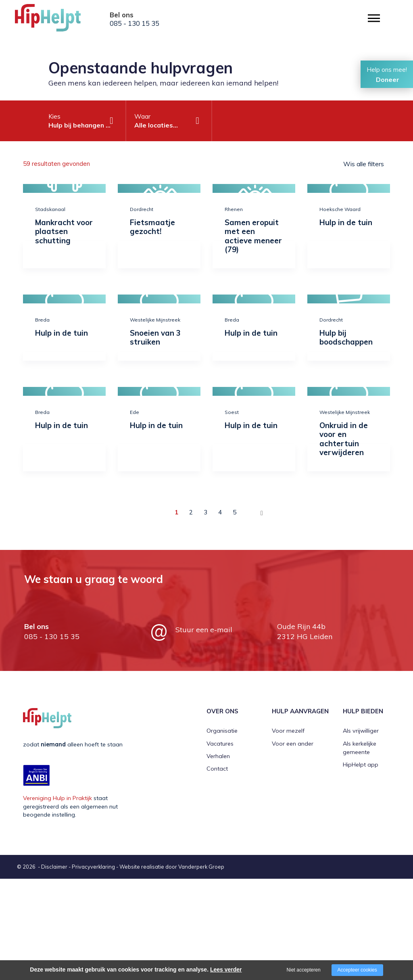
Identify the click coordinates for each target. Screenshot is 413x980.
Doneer (388, 79)
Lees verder (226, 970)
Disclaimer (54, 867)
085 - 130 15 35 (135, 23)
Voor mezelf (288, 731)
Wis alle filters (364, 164)
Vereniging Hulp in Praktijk (57, 798)
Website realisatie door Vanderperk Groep (172, 867)
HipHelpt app (361, 765)
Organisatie (222, 731)
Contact (217, 769)
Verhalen (218, 756)
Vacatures (220, 744)
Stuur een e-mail (204, 630)
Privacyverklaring (93, 867)
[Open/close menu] (374, 18)
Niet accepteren (304, 970)
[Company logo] (55, 20)
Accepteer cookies (357, 970)
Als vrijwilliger (361, 731)
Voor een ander (293, 744)
